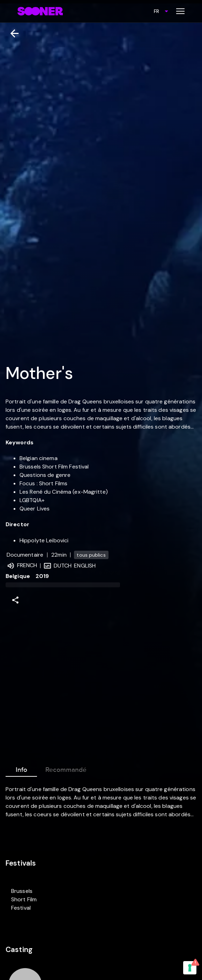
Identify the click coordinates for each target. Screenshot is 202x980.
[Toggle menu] (180, 11)
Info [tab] (21, 768)
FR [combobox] (156, 11)
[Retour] (12, 33)
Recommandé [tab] (66, 768)
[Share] (15, 600)
